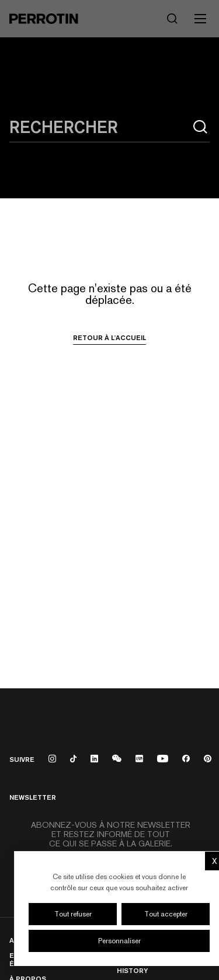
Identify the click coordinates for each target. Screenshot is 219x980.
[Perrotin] (44, 19)
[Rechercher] (172, 19)
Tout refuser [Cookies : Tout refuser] (73, 914)
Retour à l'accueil (109, 338)
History (132, 970)
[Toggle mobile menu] (200, 19)
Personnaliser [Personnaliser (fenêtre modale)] (119, 941)
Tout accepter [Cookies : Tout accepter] (166, 914)
